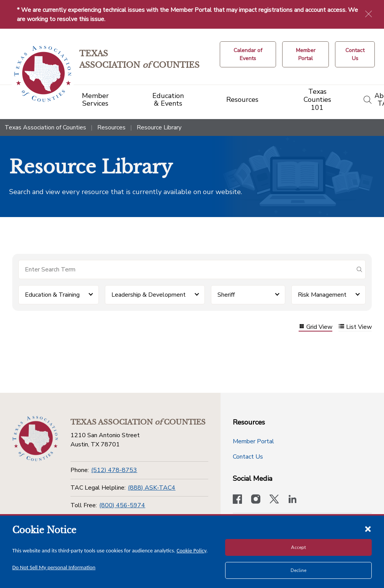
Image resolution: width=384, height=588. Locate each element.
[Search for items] (186, 269)
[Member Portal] (306, 54)
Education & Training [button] (52, 295)
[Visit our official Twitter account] (274, 500)
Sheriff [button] (226, 295)
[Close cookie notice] (368, 529)
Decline (298, 570)
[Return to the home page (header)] (43, 74)
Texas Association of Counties (45, 127)
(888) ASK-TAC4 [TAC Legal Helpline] (152, 488)
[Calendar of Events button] (248, 54)
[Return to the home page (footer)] (35, 439)
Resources (111, 127)
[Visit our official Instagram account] (256, 500)
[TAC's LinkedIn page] (292, 500)
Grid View (315, 327)
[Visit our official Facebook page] (237, 500)
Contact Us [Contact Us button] (248, 457)
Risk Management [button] (322, 295)
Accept (298, 547)
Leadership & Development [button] (149, 295)
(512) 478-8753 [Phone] (114, 470)
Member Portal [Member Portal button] (253, 441)
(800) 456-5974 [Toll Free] (122, 505)
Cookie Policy (191, 550)
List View (355, 327)
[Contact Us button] (355, 54)
